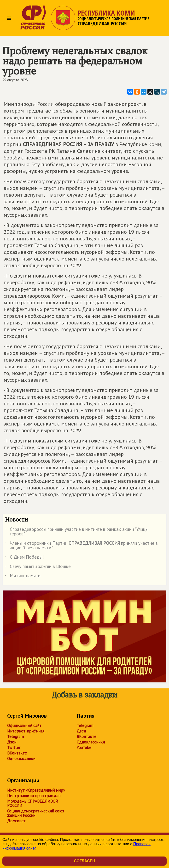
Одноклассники (21, 759)
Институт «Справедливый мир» (36, 790)
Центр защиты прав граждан (34, 796)
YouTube (84, 748)
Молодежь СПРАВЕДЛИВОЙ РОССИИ (33, 803)
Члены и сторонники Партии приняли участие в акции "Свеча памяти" (81, 546)
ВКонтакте (17, 753)
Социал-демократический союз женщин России (36, 813)
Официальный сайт (24, 726)
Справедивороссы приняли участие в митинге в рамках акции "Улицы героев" (77, 532)
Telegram (15, 737)
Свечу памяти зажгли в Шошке (38, 567)
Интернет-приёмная (26, 731)
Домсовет (16, 821)
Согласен (84, 861)
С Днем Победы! (24, 558)
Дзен (12, 742)
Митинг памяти (23, 577)
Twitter (14, 748)
